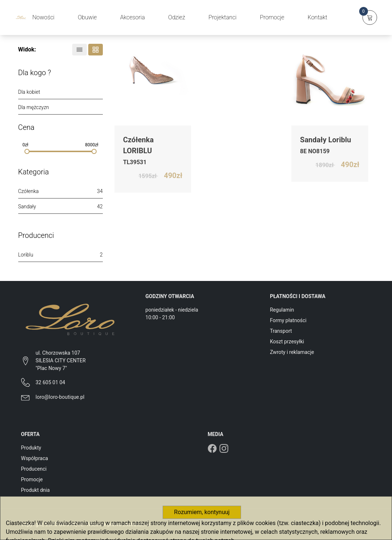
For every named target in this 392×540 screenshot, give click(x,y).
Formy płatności (288, 320)
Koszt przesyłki (287, 342)
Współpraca (35, 458)
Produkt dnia (36, 490)
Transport (281, 331)
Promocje (32, 479)
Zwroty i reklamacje (292, 352)
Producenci (34, 469)
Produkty (31, 448)
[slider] (27, 151)
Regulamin (282, 310)
